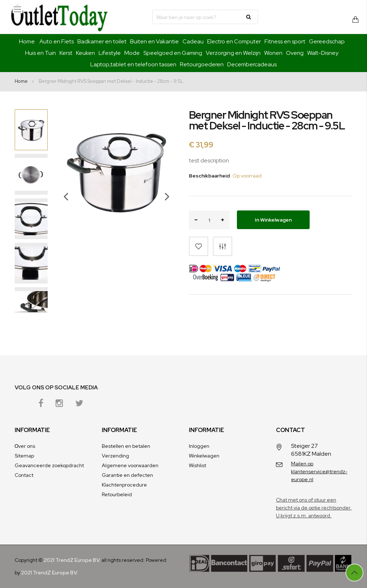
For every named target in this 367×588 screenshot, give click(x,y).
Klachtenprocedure (124, 485)
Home (27, 41)
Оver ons (25, 446)
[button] (63, 211)
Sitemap (24, 456)
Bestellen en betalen (126, 446)
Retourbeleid (117, 494)
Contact (24, 475)
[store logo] (59, 17)
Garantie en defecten (127, 475)
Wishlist (197, 465)
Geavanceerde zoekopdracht (49, 465)
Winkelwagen (204, 456)
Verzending (115, 456)
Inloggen (199, 446)
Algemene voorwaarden (130, 465)
